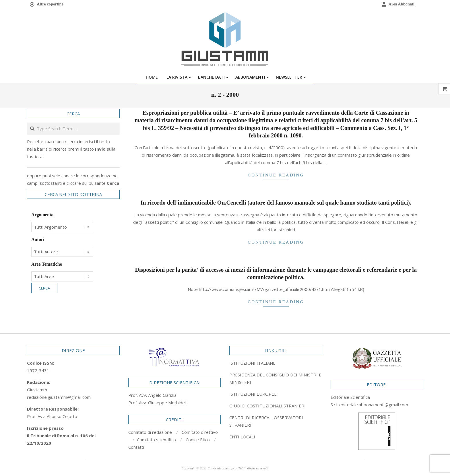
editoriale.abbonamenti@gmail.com (374, 405)
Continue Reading (276, 175)
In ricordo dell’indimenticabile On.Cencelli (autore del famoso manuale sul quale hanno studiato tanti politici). (276, 203)
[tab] (276, 378)
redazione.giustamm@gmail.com (59, 397)
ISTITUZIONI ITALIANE (252, 363)
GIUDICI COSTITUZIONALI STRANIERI (267, 406)
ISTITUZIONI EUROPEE (253, 394)
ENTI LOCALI (242, 437)
